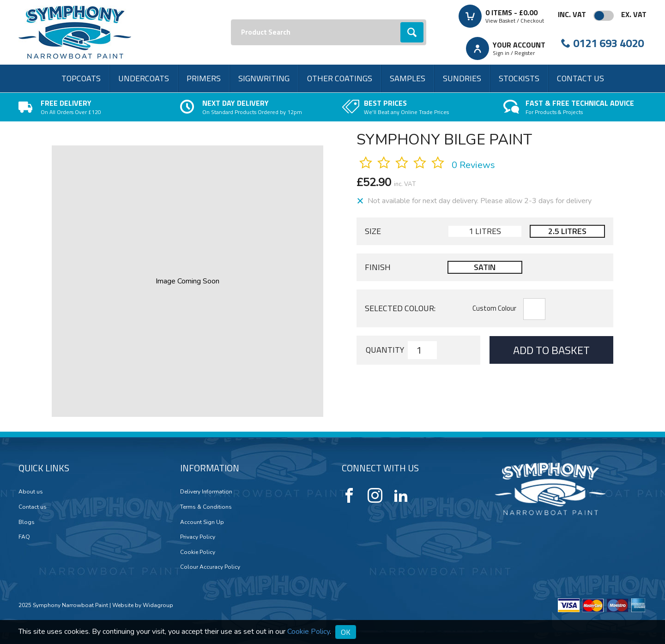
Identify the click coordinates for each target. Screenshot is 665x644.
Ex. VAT (634, 14)
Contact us (580, 78)
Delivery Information (206, 492)
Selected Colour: (400, 308)
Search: (231, 20)
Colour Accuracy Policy (210, 567)
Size (373, 231)
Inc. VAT (572, 14)
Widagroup (157, 605)
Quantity (385, 350)
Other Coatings (340, 78)
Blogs (27, 522)
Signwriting (264, 78)
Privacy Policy (198, 537)
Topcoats (81, 78)
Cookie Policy (198, 552)
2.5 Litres (567, 231)
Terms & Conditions (206, 507)
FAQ (24, 537)
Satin (485, 267)
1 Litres (485, 231)
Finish (378, 267)
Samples (408, 78)
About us (31, 492)
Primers (204, 78)
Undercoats (144, 78)
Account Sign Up (202, 522)
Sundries (462, 78)
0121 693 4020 (608, 43)
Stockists (519, 78)
